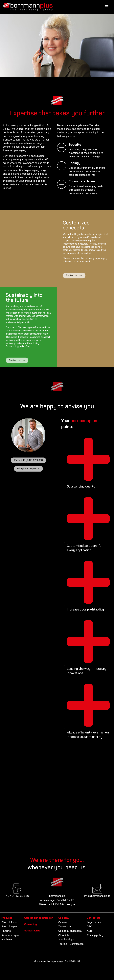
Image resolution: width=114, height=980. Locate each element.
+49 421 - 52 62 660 (17, 896)
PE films (6, 931)
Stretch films (9, 922)
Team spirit (65, 927)
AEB (89, 931)
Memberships (66, 940)
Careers (63, 922)
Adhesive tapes (10, 935)
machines (7, 940)
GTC (89, 927)
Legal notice (94, 922)
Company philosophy (70, 931)
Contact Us (94, 918)
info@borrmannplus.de (97, 896)
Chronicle (64, 935)
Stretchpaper (9, 927)
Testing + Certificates (71, 944)
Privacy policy (95, 935)
